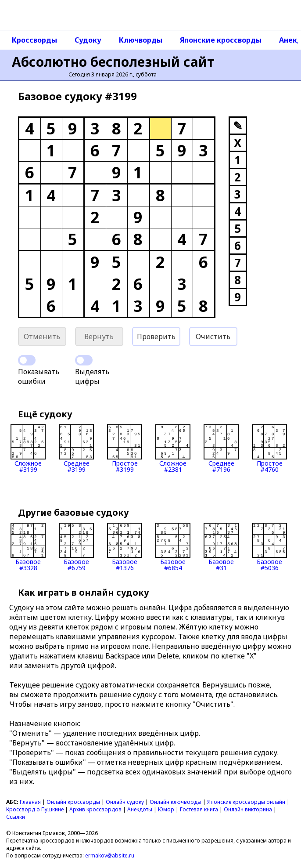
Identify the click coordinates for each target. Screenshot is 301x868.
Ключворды (141, 40)
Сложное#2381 (173, 448)
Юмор (166, 809)
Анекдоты (140, 809)
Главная (30, 802)
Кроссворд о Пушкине (35, 809)
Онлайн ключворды (176, 802)
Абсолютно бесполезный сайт (113, 62)
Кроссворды (34, 40)
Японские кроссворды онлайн (246, 802)
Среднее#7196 (221, 448)
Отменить (42, 336)
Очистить (213, 336)
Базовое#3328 (28, 547)
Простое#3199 (125, 448)
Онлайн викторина (248, 809)
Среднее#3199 (76, 448)
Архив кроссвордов (95, 809)
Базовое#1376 (125, 547)
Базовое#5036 (269, 547)
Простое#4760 (269, 448)
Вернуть (99, 336)
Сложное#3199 (28, 448)
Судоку (88, 40)
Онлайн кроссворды (73, 802)
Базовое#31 (221, 547)
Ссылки (16, 817)
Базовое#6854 (173, 547)
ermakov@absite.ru (110, 855)
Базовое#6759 (76, 547)
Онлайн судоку (125, 802)
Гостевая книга (199, 809)
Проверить (156, 336)
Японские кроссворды (221, 40)
